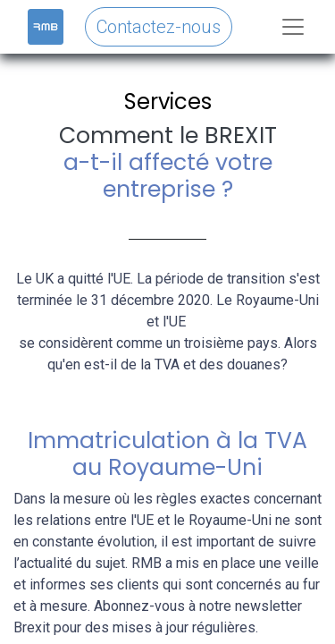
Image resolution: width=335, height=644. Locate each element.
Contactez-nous (159, 27)
